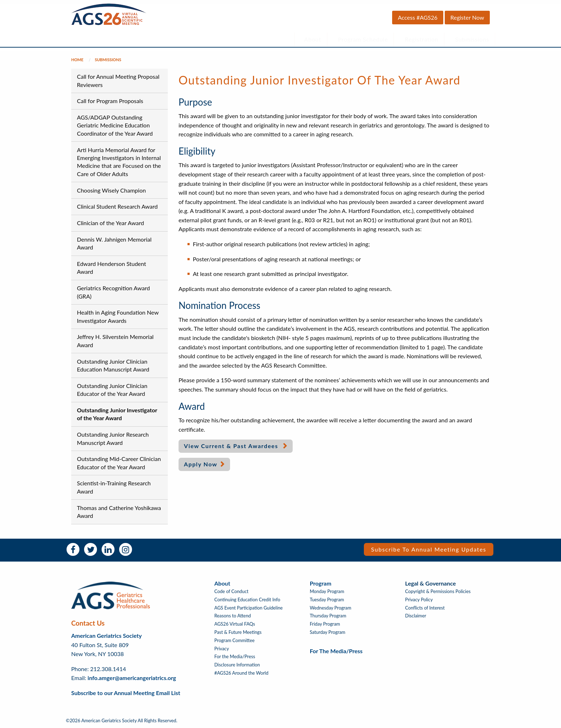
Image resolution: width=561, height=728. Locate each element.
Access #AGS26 (418, 17)
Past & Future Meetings (238, 632)
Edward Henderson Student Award (111, 268)
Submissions (472, 39)
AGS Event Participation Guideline (248, 608)
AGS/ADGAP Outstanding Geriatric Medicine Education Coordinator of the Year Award (115, 125)
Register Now (467, 17)
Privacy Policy (419, 600)
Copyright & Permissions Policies (438, 591)
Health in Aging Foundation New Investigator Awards (118, 316)
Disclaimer (416, 616)
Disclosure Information (237, 665)
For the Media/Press (235, 657)
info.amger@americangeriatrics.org (132, 678)
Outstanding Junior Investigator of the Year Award (117, 414)
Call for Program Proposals (110, 101)
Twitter (91, 549)
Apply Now (201, 464)
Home (77, 60)
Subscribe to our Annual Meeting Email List (126, 693)
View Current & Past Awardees (232, 446)
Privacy (222, 649)
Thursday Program (328, 616)
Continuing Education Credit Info (247, 600)
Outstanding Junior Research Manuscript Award (113, 438)
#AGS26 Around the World (241, 673)
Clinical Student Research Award (117, 206)
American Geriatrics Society (106, 635)
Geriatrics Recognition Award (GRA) (113, 292)
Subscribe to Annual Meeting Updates (429, 549)
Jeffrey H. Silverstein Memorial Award (115, 341)
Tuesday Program (327, 600)
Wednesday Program (331, 608)
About (313, 39)
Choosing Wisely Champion (111, 190)
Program (321, 583)
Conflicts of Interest (425, 608)
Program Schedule (363, 39)
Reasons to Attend (233, 616)
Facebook (73, 549)
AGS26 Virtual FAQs (235, 624)
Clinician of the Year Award (110, 223)
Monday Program (327, 591)
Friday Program (325, 624)
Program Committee (235, 640)
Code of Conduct (231, 591)
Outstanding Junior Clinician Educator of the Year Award (112, 390)
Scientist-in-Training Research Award (114, 487)
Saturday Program (328, 632)
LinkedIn (108, 549)
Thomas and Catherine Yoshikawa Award (119, 512)
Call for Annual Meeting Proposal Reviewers (118, 80)
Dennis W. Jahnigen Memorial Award (114, 243)
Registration (422, 39)
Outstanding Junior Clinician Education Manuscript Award (113, 365)
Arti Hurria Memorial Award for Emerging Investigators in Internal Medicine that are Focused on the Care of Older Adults (119, 162)
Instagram (126, 549)
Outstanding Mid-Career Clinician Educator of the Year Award (119, 463)
